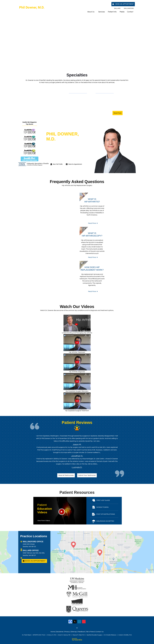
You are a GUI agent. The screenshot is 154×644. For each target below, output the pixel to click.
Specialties (77, 75)
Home (53, 632)
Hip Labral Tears (77, 106)
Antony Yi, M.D (52, 635)
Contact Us (99, 632)
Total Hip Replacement (107, 96)
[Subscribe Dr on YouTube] (84, 622)
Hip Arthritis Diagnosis (77, 363)
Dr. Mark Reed (26, 635)
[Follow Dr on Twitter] (75, 622)
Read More (117, 113)
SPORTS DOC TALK (39, 635)
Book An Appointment (75, 164)
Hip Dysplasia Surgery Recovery (77, 383)
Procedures (102, 91)
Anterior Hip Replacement (108, 99)
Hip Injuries (75, 109)
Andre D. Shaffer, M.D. (125, 635)
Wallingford (129, 8)
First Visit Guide (103, 500)
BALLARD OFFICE (31, 550)
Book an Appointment (125, 4)
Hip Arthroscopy (104, 102)
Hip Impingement (78, 102)
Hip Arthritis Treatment (77, 344)
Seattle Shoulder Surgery (94, 635)
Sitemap (74, 632)
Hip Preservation (104, 106)
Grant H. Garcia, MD (64, 635)
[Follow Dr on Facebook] (70, 622)
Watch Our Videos (77, 307)
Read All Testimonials (66, 475)
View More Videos (44, 521)
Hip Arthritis (76, 96)
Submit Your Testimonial (87, 475)
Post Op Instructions (106, 514)
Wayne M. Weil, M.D (79, 635)
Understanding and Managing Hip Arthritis (77, 324)
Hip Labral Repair (105, 109)
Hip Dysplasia (76, 99)
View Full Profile (57, 164)
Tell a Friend (90, 632)
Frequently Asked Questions (77, 182)
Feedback (81, 632)
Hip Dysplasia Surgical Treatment (77, 402)
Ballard (117, 8)
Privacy (67, 632)
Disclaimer (60, 632)
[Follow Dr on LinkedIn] (79, 622)
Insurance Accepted (105, 521)
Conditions (74, 91)
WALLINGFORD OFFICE (33, 542)
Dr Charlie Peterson (110, 635)
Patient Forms (103, 507)
